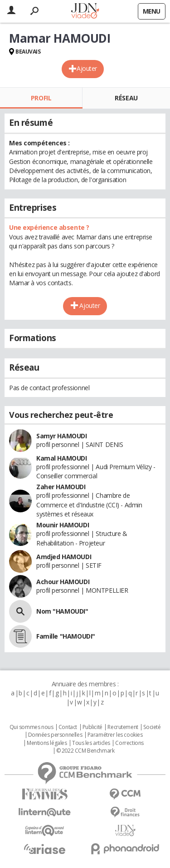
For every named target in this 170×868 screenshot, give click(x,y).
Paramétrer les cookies (115, 735)
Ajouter (87, 68)
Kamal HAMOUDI (62, 458)
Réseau (126, 98)
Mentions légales (47, 743)
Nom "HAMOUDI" (62, 611)
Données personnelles (55, 735)
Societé (152, 727)
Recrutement (123, 727)
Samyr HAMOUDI (62, 436)
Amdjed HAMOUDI (64, 557)
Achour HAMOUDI (63, 582)
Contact (68, 727)
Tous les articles (91, 743)
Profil (41, 98)
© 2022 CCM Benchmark (85, 751)
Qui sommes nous (32, 727)
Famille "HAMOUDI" (66, 636)
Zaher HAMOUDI (61, 487)
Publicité (92, 727)
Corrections (129, 743)
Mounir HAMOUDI (63, 525)
